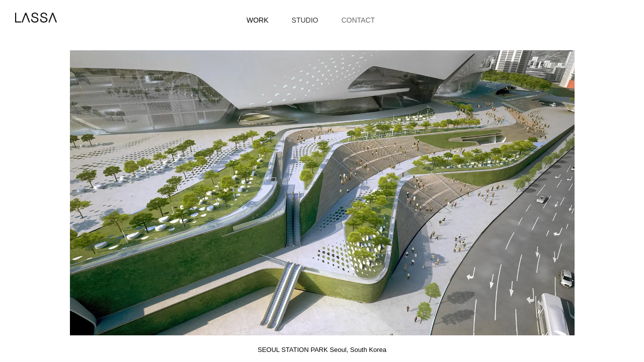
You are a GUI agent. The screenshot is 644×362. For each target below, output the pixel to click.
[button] (164, 193)
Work (258, 20)
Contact (358, 20)
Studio (305, 20)
